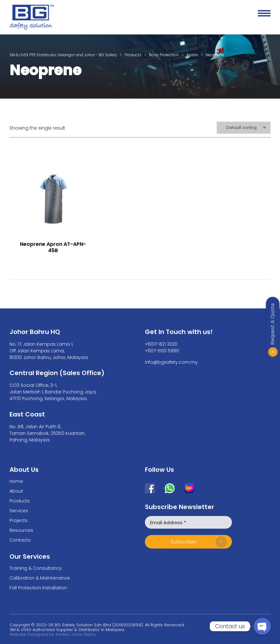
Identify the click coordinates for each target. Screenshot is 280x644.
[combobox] (244, 128)
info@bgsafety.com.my (171, 362)
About (16, 491)
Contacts (20, 540)
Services (19, 511)
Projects (19, 520)
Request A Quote (273, 324)
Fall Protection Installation (38, 588)
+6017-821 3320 (161, 344)
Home (16, 481)
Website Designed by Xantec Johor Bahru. (53, 634)
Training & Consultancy (36, 568)
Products (20, 501)
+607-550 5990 (162, 351)
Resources (21, 530)
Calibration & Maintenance (40, 578)
